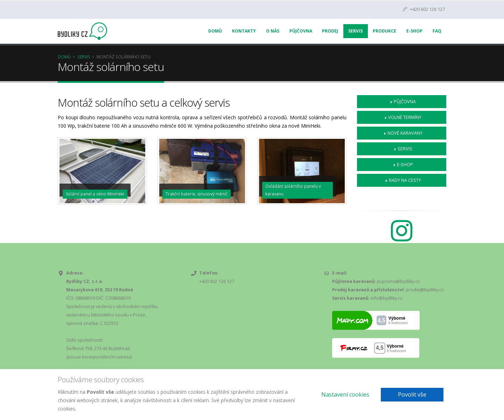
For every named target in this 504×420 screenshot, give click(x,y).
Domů (215, 31)
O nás (273, 31)
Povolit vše (412, 394)
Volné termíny (405, 117)
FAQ (437, 31)
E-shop (405, 165)
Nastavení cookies (345, 394)
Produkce (384, 31)
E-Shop (414, 31)
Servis (355, 31)
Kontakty (244, 31)
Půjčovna (301, 31)
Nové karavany (405, 133)
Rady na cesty (405, 180)
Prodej (330, 31)
